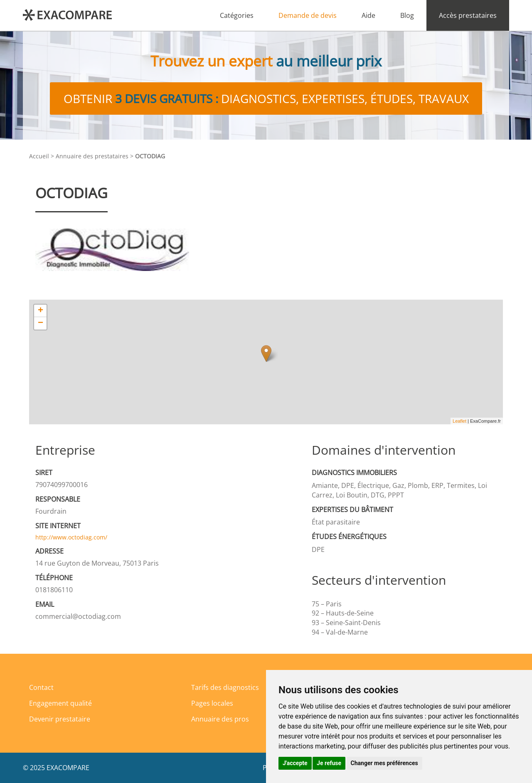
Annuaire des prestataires (92, 156)
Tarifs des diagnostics (225, 687)
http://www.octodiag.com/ (71, 537)
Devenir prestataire (60, 719)
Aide (368, 15)
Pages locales (212, 703)
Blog (407, 15)
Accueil (39, 156)
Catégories (237, 15)
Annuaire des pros (220, 719)
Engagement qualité (60, 703)
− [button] (41, 323)
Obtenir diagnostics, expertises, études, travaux (266, 98)
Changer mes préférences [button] (384, 763)
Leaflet (459, 421)
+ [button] (41, 311)
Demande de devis (308, 15)
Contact (41, 687)
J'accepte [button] (295, 763)
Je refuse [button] (329, 763)
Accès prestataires (468, 15)
